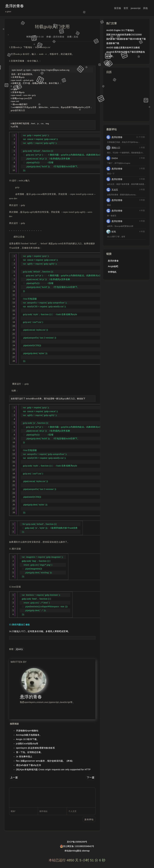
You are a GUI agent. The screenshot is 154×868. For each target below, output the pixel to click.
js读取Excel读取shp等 (27, 744)
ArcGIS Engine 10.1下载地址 (120, 30)
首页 (126, 8)
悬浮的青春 (15, 6)
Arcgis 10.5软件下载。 (27, 739)
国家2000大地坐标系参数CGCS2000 (124, 35)
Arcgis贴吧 (113, 266)
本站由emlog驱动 (73, 851)
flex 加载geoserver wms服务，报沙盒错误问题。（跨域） (45, 761)
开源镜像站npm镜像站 (27, 731)
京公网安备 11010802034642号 (77, 846)
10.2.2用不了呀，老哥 (116, 237)
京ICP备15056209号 (77, 842)
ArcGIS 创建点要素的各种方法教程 (123, 48)
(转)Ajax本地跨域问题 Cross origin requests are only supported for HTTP (53, 769)
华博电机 (112, 272)
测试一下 (111, 174)
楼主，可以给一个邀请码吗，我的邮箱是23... (126, 153)
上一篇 (14, 777)
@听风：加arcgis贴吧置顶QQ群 (120, 226)
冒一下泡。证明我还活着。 (30, 752)
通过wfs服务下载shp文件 (29, 765)
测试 (109, 205)
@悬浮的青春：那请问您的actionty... (122, 195)
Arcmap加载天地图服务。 (29, 735)
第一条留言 (112, 216)
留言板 (118, 8)
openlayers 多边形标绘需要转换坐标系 (36, 748)
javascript (136, 8)
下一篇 (91, 777)
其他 (145, 8)
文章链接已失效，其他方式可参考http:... (123, 142)
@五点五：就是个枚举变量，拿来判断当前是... (126, 184)
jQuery (19, 649)
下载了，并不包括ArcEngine (119, 163)
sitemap (86, 851)
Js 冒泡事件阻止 (24, 757)
